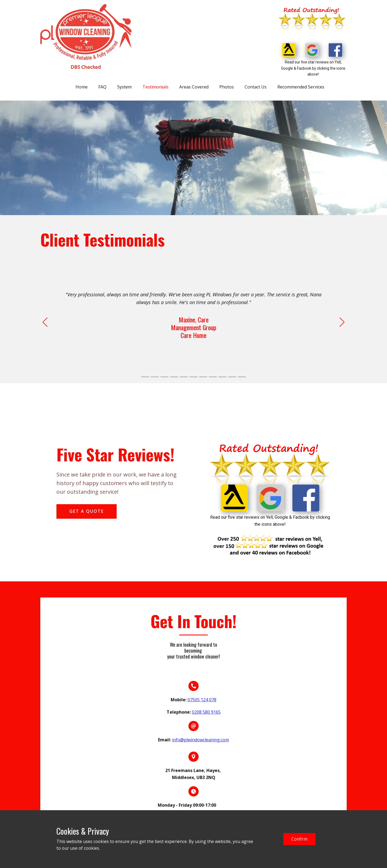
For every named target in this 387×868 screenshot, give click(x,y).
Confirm (299, 839)
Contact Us (256, 87)
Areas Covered (194, 87)
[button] (45, 322)
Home (82, 87)
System (124, 87)
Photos (227, 87)
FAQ (102, 87)
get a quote (87, 511)
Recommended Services (301, 87)
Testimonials (155, 87)
